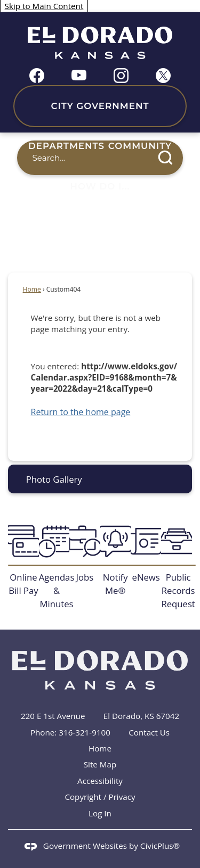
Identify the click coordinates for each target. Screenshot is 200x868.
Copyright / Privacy (100, 797)
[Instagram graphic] (121, 76)
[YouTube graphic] (79, 74)
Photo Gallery (54, 479)
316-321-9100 (85, 732)
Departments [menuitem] (66, 146)
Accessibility (100, 781)
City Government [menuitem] (100, 106)
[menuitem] (100, 479)
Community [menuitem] (140, 146)
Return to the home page (81, 412)
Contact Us (149, 732)
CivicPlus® (160, 846)
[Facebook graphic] (37, 76)
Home (32, 289)
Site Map (100, 764)
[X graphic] (163, 76)
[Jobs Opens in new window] (85, 554)
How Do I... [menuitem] (100, 186)
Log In (100, 813)
